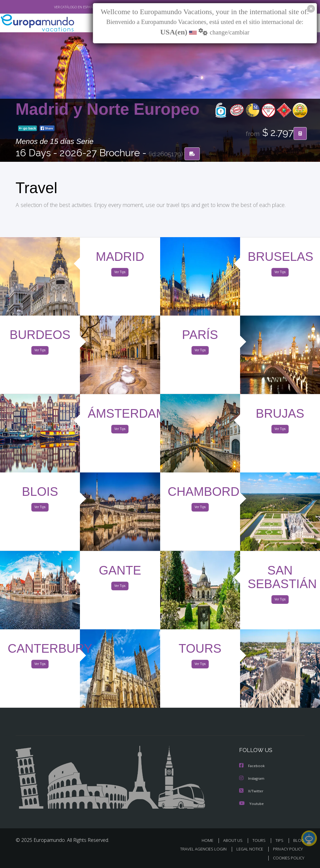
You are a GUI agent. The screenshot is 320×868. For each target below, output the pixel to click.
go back (28, 129)
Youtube (251, 803)
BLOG (299, 840)
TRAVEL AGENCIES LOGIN (199, 849)
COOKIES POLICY (288, 858)
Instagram (253, 779)
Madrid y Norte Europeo (108, 109)
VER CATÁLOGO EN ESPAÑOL (61, 7)
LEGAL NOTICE (247, 849)
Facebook (252, 766)
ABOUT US (235, 840)
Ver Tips (120, 273)
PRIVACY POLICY (286, 849)
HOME (210, 840)
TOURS (261, 840)
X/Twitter (251, 791)
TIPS (280, 840)
